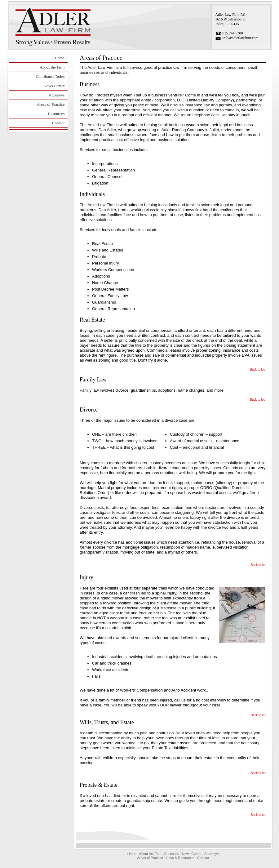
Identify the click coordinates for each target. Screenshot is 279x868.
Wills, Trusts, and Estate (107, 722)
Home (60, 58)
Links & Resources (180, 858)
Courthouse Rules (50, 76)
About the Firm (52, 67)
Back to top (258, 369)
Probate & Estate (99, 785)
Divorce (89, 410)
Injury (86, 577)
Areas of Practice (51, 104)
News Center (54, 86)
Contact (58, 123)
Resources (56, 114)
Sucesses (172, 854)
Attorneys (57, 95)
